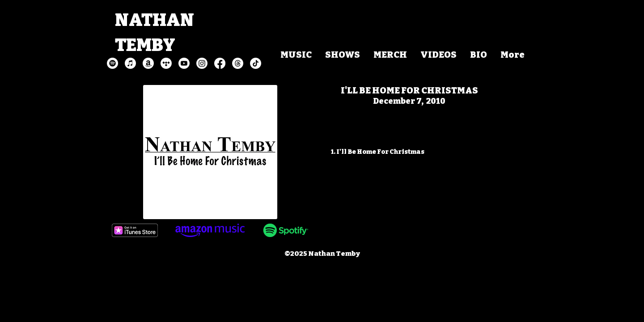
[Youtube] (184, 63)
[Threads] (238, 63)
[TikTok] (256, 63)
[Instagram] (202, 63)
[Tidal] (166, 63)
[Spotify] (112, 63)
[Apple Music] (130, 63)
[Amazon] (148, 63)
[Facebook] (220, 63)
